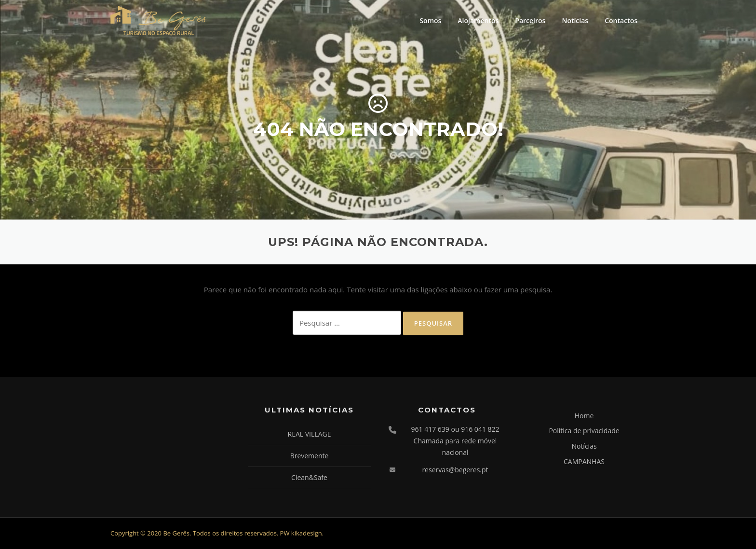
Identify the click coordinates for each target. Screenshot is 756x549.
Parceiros (530, 21)
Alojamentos (478, 21)
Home (584, 416)
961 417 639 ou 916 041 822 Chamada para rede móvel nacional (455, 441)
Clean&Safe (309, 477)
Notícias (575, 21)
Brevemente (310, 456)
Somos (430, 21)
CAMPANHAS (584, 461)
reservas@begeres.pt (455, 470)
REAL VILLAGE (310, 434)
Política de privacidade (584, 431)
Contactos (621, 21)
